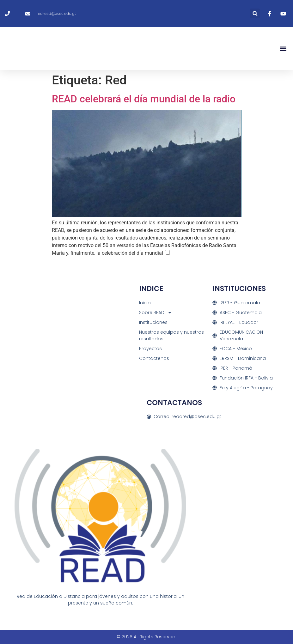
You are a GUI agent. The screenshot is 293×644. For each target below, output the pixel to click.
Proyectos (150, 349)
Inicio (145, 303)
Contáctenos (154, 358)
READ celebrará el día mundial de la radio (144, 99)
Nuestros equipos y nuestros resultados (171, 335)
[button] (255, 13)
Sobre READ (156, 313)
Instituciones (153, 322)
